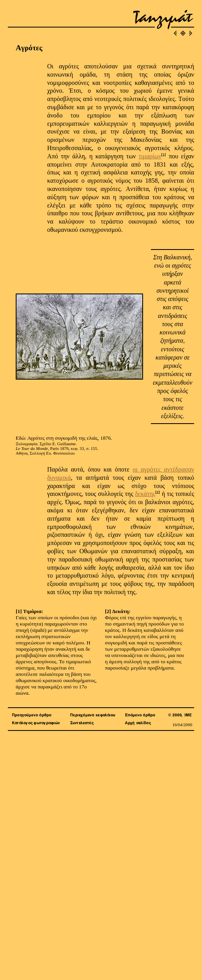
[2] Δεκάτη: (118, 611)
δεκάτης (145, 494)
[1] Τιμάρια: (29, 611)
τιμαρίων (150, 156)
